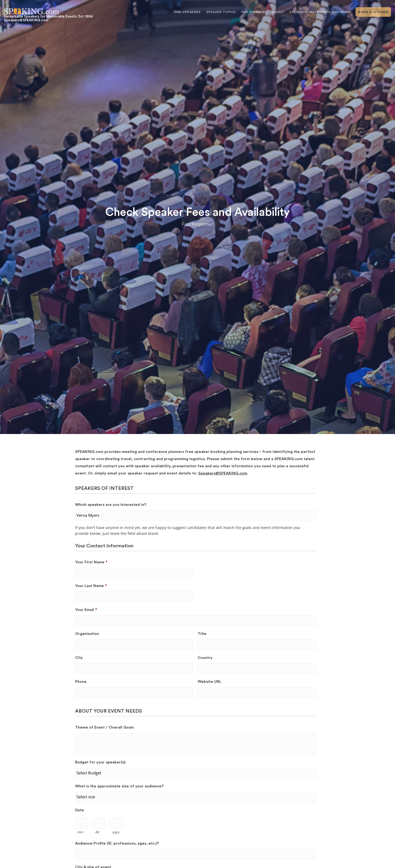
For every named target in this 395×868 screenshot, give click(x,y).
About (278, 12)
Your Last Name (91, 586)
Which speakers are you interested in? (111, 505)
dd (97, 832)
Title (202, 634)
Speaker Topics (221, 12)
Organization (87, 634)
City (79, 658)
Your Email (86, 610)
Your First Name (91, 562)
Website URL (209, 682)
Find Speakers (188, 12)
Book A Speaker (373, 12)
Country (205, 658)
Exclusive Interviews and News (320, 12)
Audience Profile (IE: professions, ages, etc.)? (117, 843)
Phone (81, 682)
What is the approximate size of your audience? (119, 786)
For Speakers (254, 12)
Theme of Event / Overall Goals (105, 727)
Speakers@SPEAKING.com (223, 473)
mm (81, 832)
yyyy (116, 832)
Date (80, 810)
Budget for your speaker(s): (101, 762)
